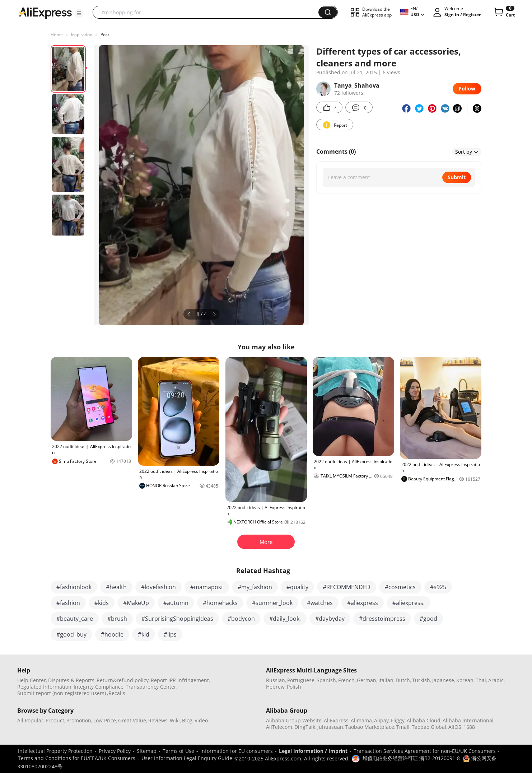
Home (57, 35)
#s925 (438, 587)
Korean (465, 680)
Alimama (361, 720)
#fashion (68, 603)
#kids (102, 603)
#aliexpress (363, 603)
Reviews (158, 720)
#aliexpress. (409, 603)
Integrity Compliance (99, 687)
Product (55, 720)
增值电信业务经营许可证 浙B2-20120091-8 (411, 758)
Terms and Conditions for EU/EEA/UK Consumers (77, 758)
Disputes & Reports (71, 680)
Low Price (105, 720)
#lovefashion (158, 587)
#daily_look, (285, 619)
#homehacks (220, 603)
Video (201, 720)
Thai (481, 680)
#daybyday (330, 619)
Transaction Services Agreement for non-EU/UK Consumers (425, 751)
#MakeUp (136, 603)
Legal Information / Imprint (313, 751)
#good (428, 619)
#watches (320, 603)
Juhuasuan (330, 727)
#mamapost (207, 587)
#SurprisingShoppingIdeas (177, 619)
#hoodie (112, 634)
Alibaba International (468, 720)
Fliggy (398, 720)
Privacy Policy (115, 751)
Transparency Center (151, 687)
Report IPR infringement (180, 680)
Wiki (175, 720)
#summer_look (272, 603)
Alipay (381, 720)
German (367, 680)
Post (105, 35)
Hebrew (275, 687)
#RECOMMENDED (347, 587)
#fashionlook (74, 587)
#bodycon (241, 619)
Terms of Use (178, 751)
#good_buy (71, 634)
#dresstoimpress (382, 619)
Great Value (132, 720)
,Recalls (116, 693)
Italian (386, 680)
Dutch (403, 680)
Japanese (443, 680)
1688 (469, 727)
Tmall (403, 727)
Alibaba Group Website (294, 720)
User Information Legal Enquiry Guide (187, 758)
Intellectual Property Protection (55, 751)
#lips (170, 634)
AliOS (455, 727)
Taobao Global (429, 727)
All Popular (30, 720)
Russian (276, 680)
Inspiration (82, 35)
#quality (297, 587)
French (346, 680)
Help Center (32, 680)
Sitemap (147, 751)
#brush (117, 619)
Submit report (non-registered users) (62, 693)
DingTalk (305, 727)
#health (116, 587)
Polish (294, 687)
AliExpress (336, 720)
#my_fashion (255, 587)
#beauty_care (75, 619)
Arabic (496, 680)
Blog (187, 720)
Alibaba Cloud (424, 720)
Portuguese (301, 680)
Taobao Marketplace (370, 727)
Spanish (326, 680)
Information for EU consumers (237, 751)
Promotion (79, 720)
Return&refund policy (123, 680)
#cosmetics (400, 587)
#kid (144, 634)
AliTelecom (279, 727)
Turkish (421, 680)
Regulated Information (44, 687)
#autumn (176, 603)
